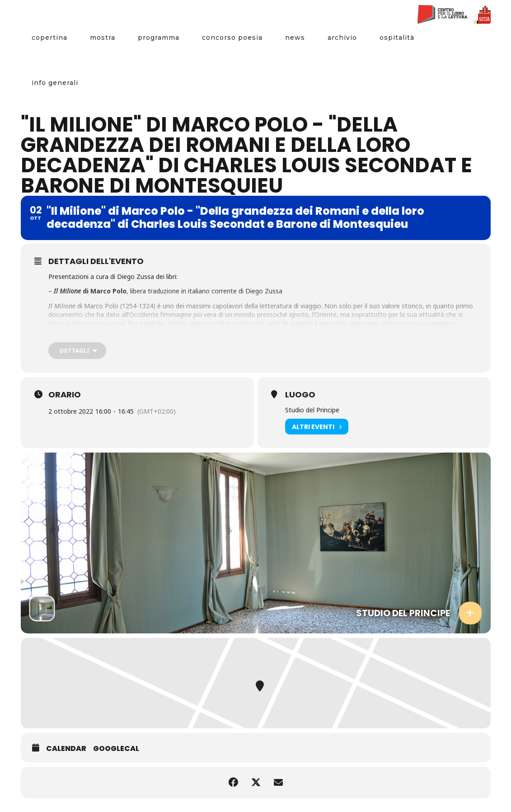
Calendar (66, 749)
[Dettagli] (77, 351)
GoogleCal (116, 749)
